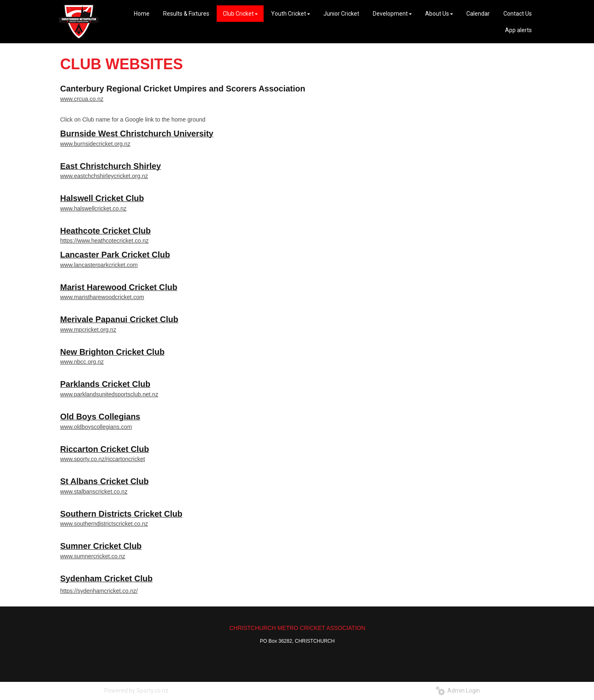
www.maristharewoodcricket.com (102, 297)
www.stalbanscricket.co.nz (94, 492)
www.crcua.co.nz (82, 99)
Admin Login (458, 691)
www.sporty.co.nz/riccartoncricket (103, 459)
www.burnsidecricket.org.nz (95, 144)
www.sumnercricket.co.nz (93, 556)
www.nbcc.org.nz (82, 362)
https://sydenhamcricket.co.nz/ (99, 591)
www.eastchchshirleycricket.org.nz (104, 176)
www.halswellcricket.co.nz (93, 208)
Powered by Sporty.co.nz (136, 691)
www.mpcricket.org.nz (88, 330)
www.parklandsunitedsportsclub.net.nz (109, 394)
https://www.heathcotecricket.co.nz (104, 241)
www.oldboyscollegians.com (96, 427)
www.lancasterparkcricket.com (99, 265)
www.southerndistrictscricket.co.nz (104, 524)
